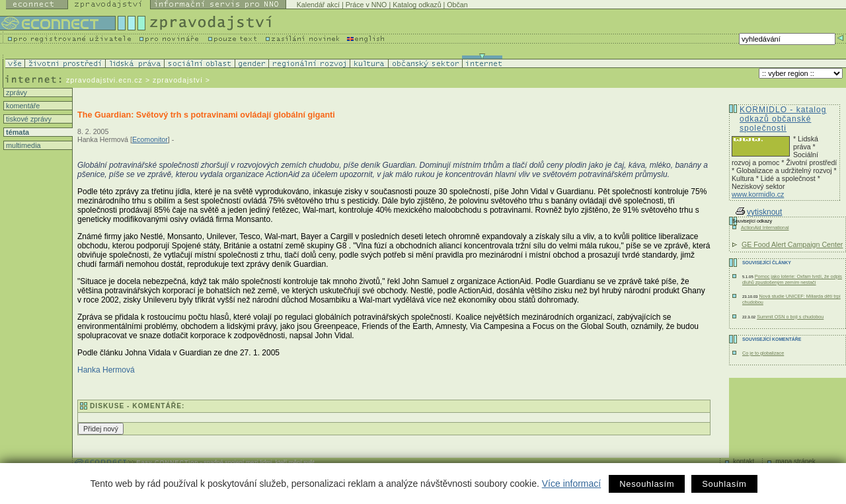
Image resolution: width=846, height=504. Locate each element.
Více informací (571, 484)
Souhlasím (724, 484)
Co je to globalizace (763, 353)
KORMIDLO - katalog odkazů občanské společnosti (783, 119)
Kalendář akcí (318, 5)
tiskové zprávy (28, 119)
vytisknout (759, 212)
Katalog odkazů (417, 5)
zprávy (16, 92)
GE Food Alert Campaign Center (792, 244)
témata (17, 132)
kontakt (744, 461)
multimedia (22, 145)
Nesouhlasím (647, 484)
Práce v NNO (366, 5)
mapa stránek (795, 461)
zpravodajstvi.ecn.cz (104, 80)
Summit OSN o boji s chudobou (790, 317)
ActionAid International (765, 228)
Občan (457, 5)
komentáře (22, 106)
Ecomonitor (150, 139)
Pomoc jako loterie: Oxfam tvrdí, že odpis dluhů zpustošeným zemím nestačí (792, 279)
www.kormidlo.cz (758, 194)
